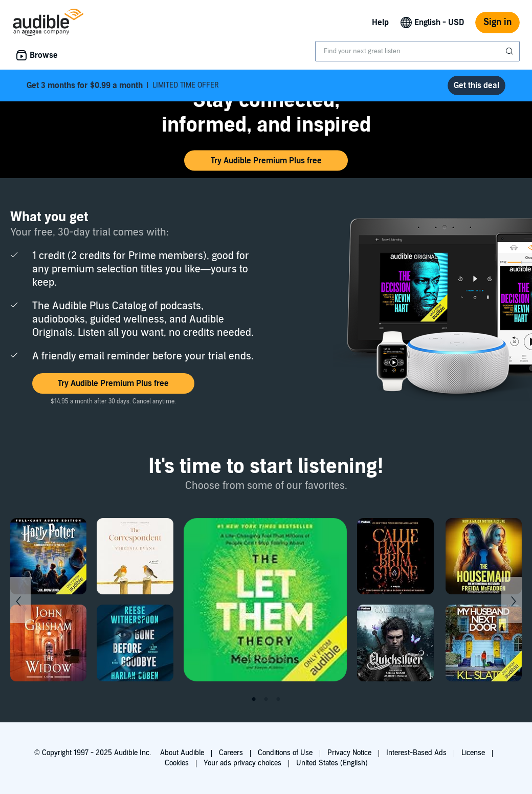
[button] (266, 161)
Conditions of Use (285, 753)
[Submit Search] (511, 51)
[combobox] (417, 51)
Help (380, 23)
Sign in (497, 22)
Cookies (177, 763)
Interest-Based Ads (416, 753)
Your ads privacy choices (242, 763)
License (473, 753)
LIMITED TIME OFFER (123, 85)
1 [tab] (254, 699)
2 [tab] (266, 699)
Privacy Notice (349, 753)
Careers (231, 753)
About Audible (182, 753)
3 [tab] (278, 699)
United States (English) (332, 763)
